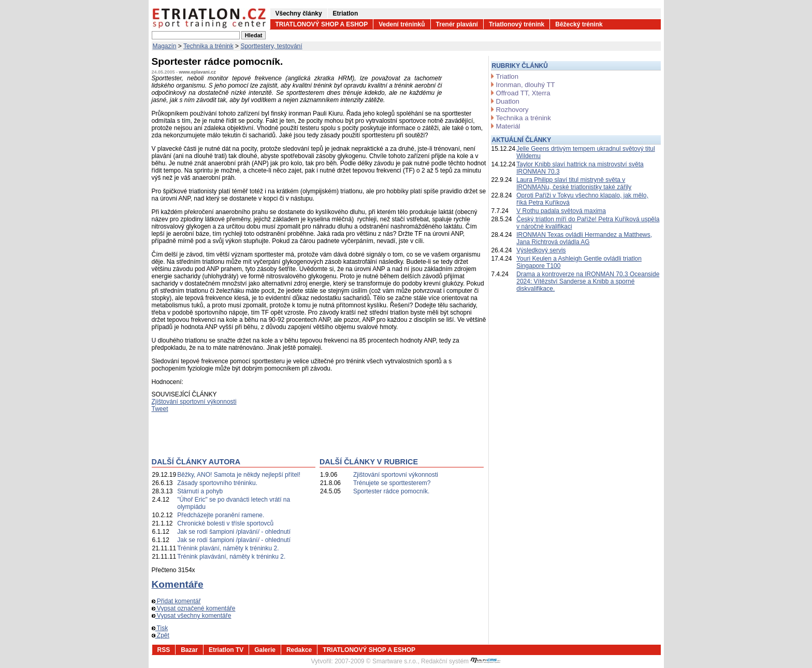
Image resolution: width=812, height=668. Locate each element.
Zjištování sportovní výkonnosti (194, 402)
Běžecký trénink (579, 24)
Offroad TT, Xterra (523, 93)
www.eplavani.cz (198, 72)
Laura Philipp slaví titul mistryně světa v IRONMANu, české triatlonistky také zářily (574, 183)
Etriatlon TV (226, 650)
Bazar (189, 650)
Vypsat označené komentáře (194, 608)
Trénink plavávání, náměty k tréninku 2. (231, 557)
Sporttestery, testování (271, 46)
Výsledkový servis (541, 250)
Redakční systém (461, 661)
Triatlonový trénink (517, 24)
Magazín (165, 46)
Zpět (161, 635)
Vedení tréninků (402, 24)
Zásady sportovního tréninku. (217, 483)
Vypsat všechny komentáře (192, 616)
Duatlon (508, 101)
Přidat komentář (176, 601)
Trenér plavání (457, 24)
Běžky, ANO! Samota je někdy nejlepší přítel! (239, 475)
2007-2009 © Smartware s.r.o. (376, 661)
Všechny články (299, 13)
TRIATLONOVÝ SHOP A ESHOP (322, 24)
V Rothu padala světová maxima (561, 211)
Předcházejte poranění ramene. (221, 515)
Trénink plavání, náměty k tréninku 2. (228, 548)
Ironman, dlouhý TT (526, 85)
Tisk (160, 628)
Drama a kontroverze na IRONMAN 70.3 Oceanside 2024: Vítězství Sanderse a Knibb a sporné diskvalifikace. (588, 281)
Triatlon (507, 76)
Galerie (265, 650)
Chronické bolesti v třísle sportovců (225, 523)
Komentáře (178, 584)
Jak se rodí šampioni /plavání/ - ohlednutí (234, 532)
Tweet (160, 409)
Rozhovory (512, 110)
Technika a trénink (208, 46)
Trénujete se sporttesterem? (392, 483)
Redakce (299, 650)
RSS (164, 650)
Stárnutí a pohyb (200, 491)
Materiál (508, 126)
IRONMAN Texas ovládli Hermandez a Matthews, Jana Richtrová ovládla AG (584, 238)
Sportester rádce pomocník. (391, 491)
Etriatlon (346, 13)
